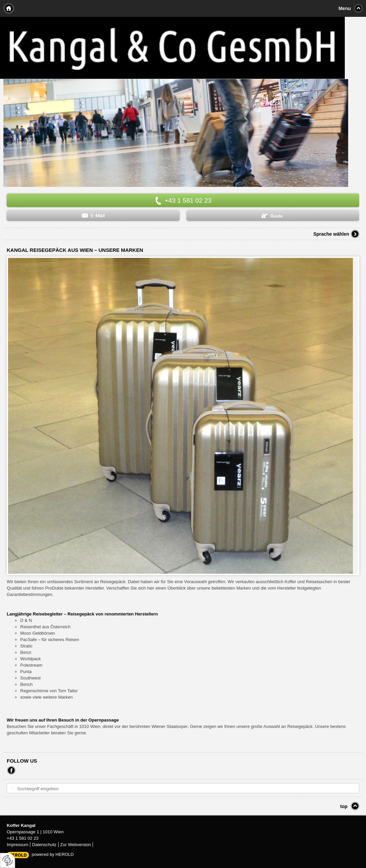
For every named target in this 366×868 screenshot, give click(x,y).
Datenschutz (44, 845)
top (344, 806)
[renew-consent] (8, 860)
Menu (345, 8)
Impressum (18, 845)
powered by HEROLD (53, 854)
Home (9, 8)
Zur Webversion (76, 845)
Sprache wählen (331, 234)
